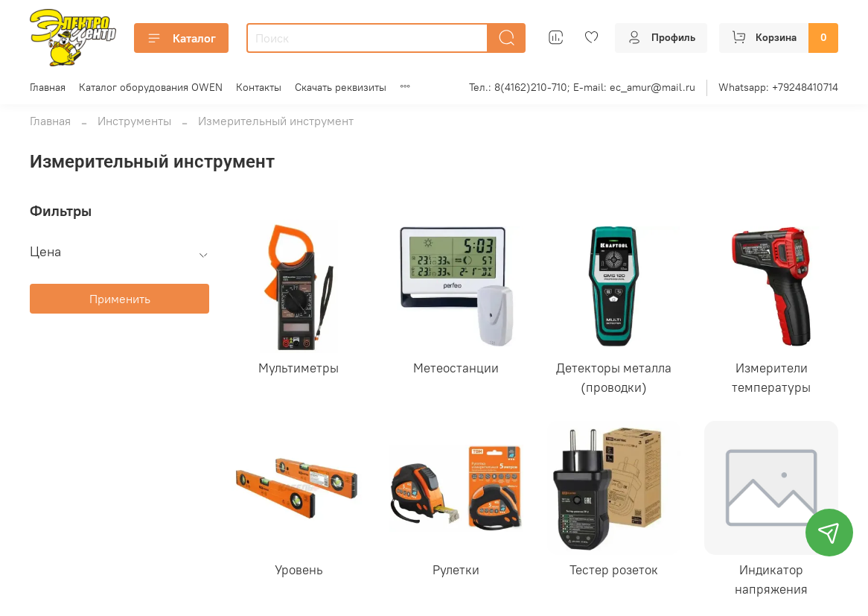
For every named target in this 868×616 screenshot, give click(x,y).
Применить (120, 299)
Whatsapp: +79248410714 (778, 87)
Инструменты (134, 121)
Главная (48, 87)
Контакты (259, 87)
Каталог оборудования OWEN (151, 87)
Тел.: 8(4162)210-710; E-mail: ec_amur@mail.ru (582, 87)
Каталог (181, 38)
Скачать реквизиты (341, 87)
